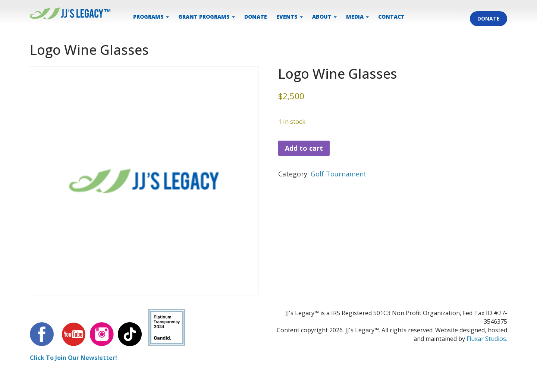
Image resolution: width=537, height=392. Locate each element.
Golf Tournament (339, 174)
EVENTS (290, 17)
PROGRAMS (151, 17)
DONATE (256, 17)
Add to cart (304, 148)
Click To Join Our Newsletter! (73, 358)
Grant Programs (207, 17)
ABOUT (324, 17)
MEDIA (357, 17)
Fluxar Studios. (487, 339)
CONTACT (391, 17)
